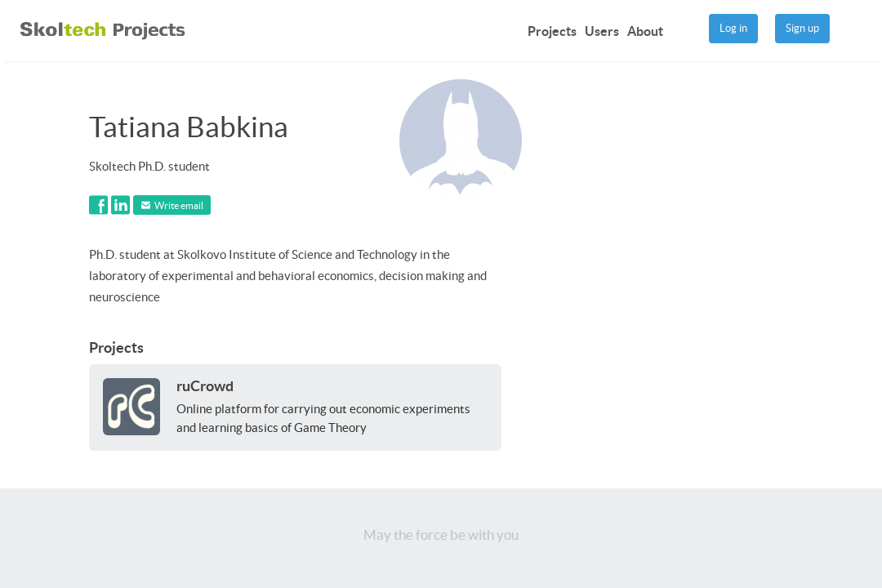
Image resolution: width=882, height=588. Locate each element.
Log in (733, 28)
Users (602, 31)
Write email (172, 205)
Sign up (802, 28)
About (645, 31)
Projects (552, 31)
